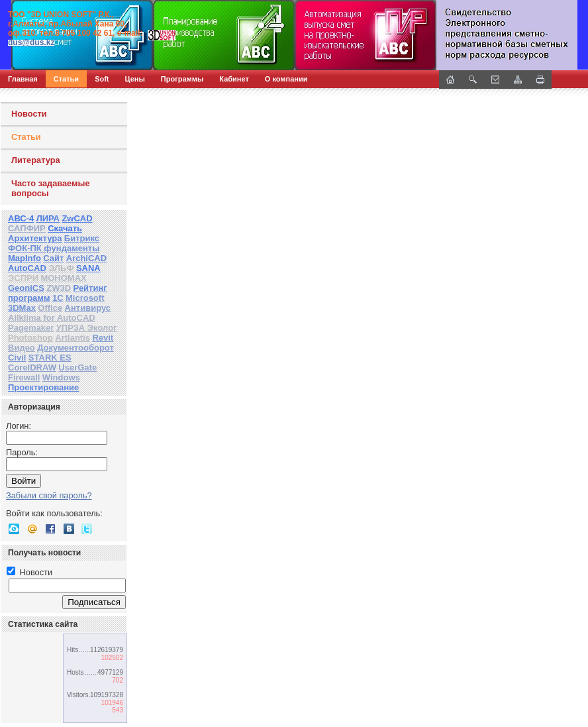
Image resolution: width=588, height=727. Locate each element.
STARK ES (50, 358)
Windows (61, 377)
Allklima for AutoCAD (52, 318)
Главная (23, 79)
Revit (103, 338)
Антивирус (88, 308)
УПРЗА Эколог (87, 328)
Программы (182, 79)
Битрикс (82, 238)
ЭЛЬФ (61, 268)
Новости (29, 114)
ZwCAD (77, 218)
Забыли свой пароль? (49, 495)
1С (58, 298)
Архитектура (35, 238)
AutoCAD (27, 268)
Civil (17, 358)
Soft (102, 79)
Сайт (53, 258)
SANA (88, 268)
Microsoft (85, 298)
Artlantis (73, 338)
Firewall (24, 377)
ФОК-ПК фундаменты (54, 248)
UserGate (77, 367)
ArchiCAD (86, 258)
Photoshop (30, 338)
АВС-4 (21, 218)
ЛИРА (48, 218)
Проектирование (43, 387)
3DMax (22, 308)
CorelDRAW (32, 367)
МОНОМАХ (63, 278)
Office (50, 308)
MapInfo (24, 258)
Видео (22, 348)
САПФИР (27, 228)
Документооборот (75, 348)
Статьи (66, 79)
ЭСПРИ (23, 278)
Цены (135, 79)
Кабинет (234, 79)
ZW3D (59, 288)
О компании (286, 79)
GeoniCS (26, 288)
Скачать (65, 228)
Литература (36, 160)
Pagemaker (31, 328)
